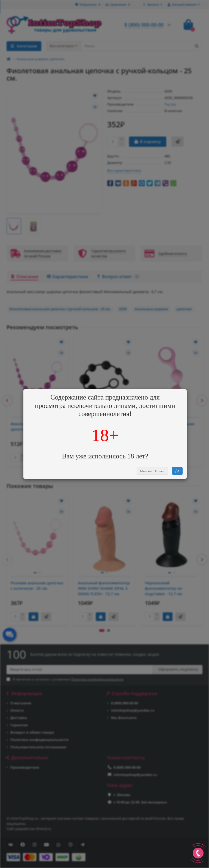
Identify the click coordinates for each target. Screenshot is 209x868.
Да (177, 471)
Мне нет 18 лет (152, 471)
